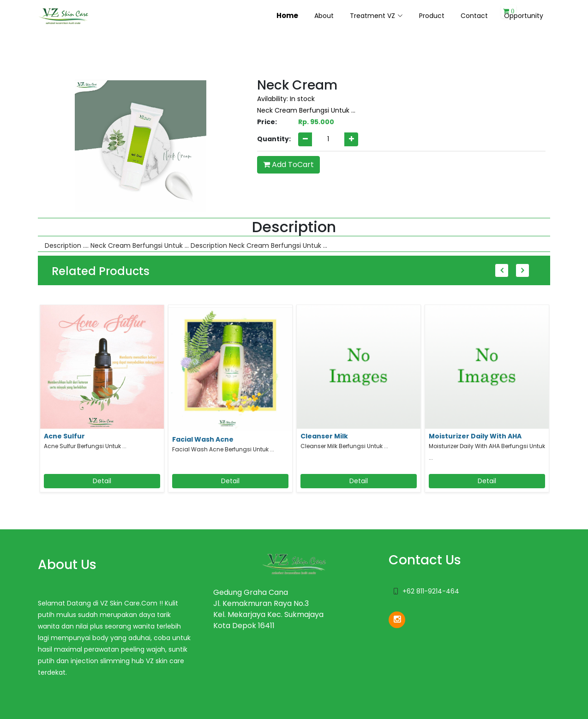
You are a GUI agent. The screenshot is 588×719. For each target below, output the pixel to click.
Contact (474, 16)
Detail (102, 481)
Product (432, 16)
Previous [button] (502, 270)
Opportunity (524, 16)
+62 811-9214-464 (431, 591)
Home (287, 15)
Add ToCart (288, 165)
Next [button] (522, 270)
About (324, 16)
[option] (102, 402)
